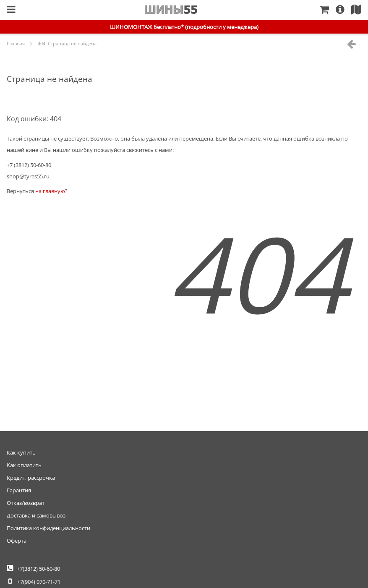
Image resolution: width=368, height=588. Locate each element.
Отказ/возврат (26, 503)
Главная (171, 10)
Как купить (21, 452)
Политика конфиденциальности (48, 528)
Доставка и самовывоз (36, 515)
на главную (50, 191)
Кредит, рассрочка (31, 478)
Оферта (17, 541)
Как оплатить (24, 465)
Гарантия (19, 490)
